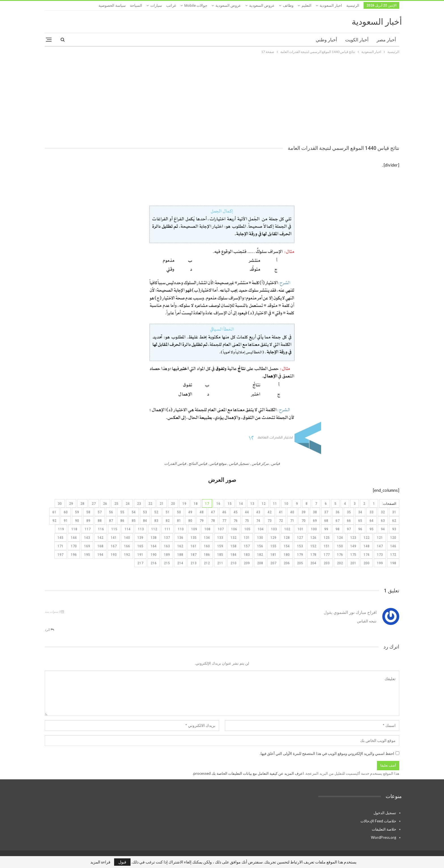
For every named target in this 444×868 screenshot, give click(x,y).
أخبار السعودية (377, 22)
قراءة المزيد (100, 862)
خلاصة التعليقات (384, 829)
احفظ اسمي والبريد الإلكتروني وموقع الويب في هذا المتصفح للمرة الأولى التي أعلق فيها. (327, 754)
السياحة (136, 6)
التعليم (307, 6)
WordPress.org (384, 837)
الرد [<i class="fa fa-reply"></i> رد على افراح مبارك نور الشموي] (49, 630)
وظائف (288, 6)
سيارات (156, 6)
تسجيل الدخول (385, 813)
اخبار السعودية (331, 6)
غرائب (171, 6)
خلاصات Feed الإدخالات (378, 821)
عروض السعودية (262, 6)
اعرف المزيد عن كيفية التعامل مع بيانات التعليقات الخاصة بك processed (249, 773)
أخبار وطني (326, 40)
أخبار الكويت (357, 40)
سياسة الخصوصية (112, 6)
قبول (122, 862)
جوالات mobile (196, 6)
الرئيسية (353, 6)
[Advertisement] (222, 97)
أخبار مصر (386, 40)
